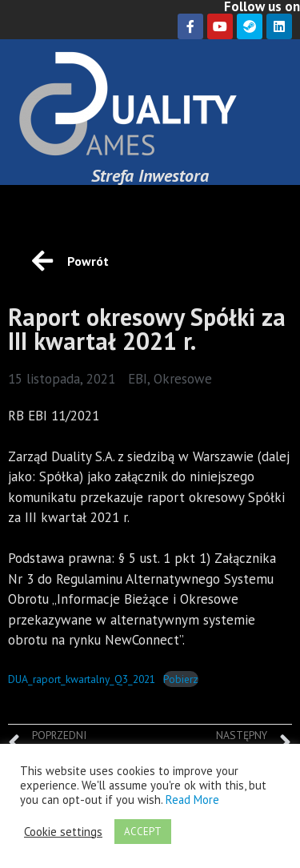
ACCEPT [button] (143, 832)
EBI (138, 379)
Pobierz (181, 679)
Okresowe (183, 379)
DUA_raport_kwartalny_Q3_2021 (82, 679)
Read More (192, 800)
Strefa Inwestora (150, 175)
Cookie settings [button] (63, 832)
